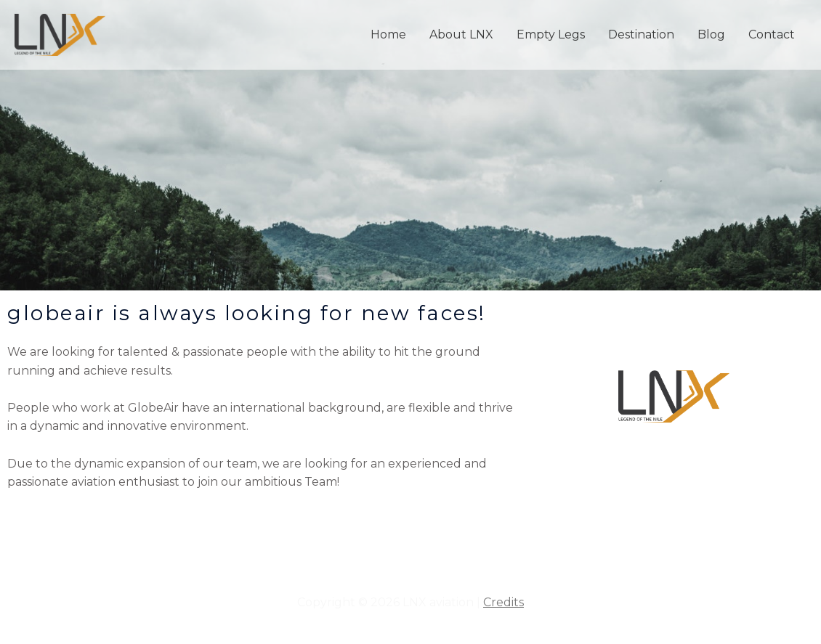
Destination (641, 34)
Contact (772, 34)
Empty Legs (551, 34)
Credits (503, 602)
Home (388, 34)
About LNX (461, 34)
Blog (711, 34)
